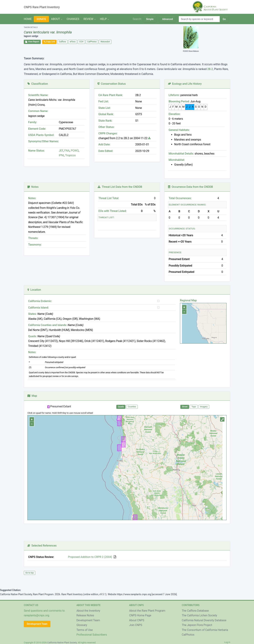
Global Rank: (106, 114)
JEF (61, 151)
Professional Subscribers (92, 635)
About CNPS (137, 620)
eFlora (73, 42)
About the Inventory (88, 611)
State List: (104, 108)
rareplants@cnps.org (36, 615)
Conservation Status (112, 84)
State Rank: (105, 121)
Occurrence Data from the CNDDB (190, 187)
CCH (81, 42)
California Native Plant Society (62, 643)
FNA (67, 151)
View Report (32, 42)
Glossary (82, 625)
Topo (194, 407)
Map (32, 396)
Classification (38, 84)
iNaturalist (105, 42)
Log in (227, 642)
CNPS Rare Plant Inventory (42, 7)
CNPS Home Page (140, 615)
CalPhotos (92, 42)
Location (34, 290)
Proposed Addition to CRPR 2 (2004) (90, 557)
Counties (132, 407)
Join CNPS (136, 625)
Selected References (42, 546)
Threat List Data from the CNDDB (120, 187)
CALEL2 (64, 135)
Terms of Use (85, 630)
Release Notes (85, 615)
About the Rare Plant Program (147, 611)
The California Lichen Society (199, 615)
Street (185, 407)
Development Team (37, 624)
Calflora (62, 42)
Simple (150, 19)
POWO (75, 151)
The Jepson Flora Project (197, 625)
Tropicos (70, 155)
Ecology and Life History (185, 84)
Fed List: (103, 101)
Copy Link (49, 42)
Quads (121, 407)
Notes (33, 187)
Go (224, 19)
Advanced (167, 19)
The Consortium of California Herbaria (205, 630)
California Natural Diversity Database (204, 620)
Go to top (30, 573)
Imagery (204, 407)
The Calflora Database (195, 611)
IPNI (61, 155)
